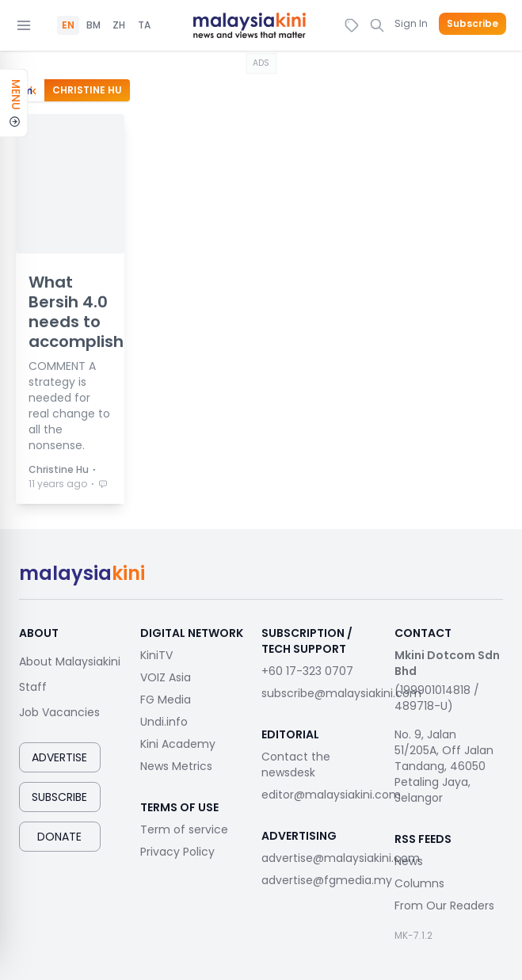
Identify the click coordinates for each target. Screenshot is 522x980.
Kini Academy (178, 744)
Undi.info (164, 722)
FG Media (166, 700)
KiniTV (156, 655)
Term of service (184, 829)
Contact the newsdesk (296, 765)
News (409, 861)
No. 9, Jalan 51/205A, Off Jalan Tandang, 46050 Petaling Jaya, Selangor (444, 766)
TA (144, 25)
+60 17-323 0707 (307, 671)
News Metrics (176, 766)
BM (93, 25)
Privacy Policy (177, 852)
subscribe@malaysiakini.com (341, 693)
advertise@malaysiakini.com (341, 858)
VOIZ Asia (166, 677)
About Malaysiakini (70, 662)
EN (68, 25)
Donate (59, 837)
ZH (119, 25)
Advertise (59, 757)
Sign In (411, 23)
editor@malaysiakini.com (331, 795)
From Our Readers (444, 906)
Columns (419, 883)
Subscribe (472, 24)
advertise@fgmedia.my (327, 880)
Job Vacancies (59, 712)
